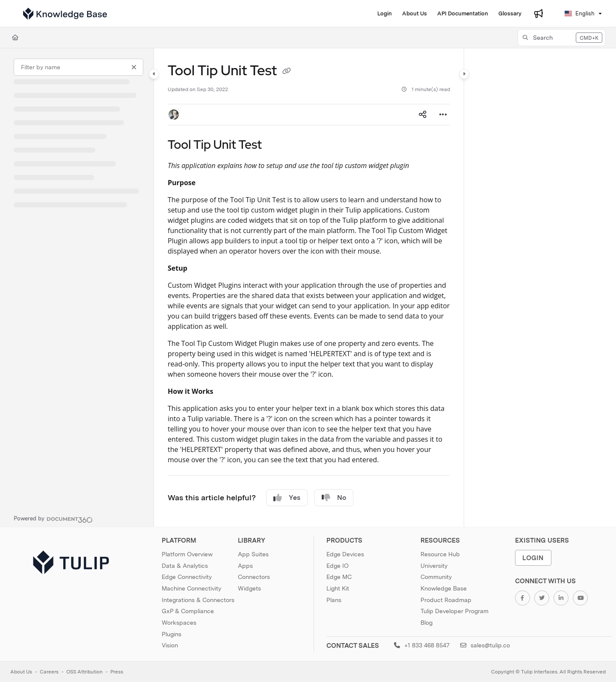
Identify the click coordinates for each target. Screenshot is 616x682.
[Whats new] (539, 14)
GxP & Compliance (188, 611)
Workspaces (179, 623)
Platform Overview (187, 554)
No (334, 498)
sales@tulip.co (485, 645)
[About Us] (415, 14)
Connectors (254, 577)
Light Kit (338, 588)
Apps (245, 566)
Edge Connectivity (187, 577)
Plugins (172, 634)
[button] (562, 38)
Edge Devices (345, 554)
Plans (334, 600)
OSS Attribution (84, 672)
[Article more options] (443, 115)
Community (436, 577)
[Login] (385, 14)
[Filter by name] (78, 67)
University (434, 566)
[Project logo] (65, 14)
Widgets (249, 588)
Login (533, 558)
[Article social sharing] (423, 115)
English (580, 13)
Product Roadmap (446, 600)
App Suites (253, 554)
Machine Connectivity (191, 588)
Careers (49, 672)
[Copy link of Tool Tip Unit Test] (287, 72)
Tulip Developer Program (455, 611)
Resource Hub (440, 554)
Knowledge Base (444, 588)
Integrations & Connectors (198, 600)
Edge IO (338, 566)
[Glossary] (510, 14)
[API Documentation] (463, 14)
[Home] (15, 38)
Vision (170, 645)
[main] (309, 288)
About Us (21, 672)
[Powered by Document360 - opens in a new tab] (53, 519)
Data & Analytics (185, 566)
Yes (287, 498)
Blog (426, 623)
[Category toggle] (154, 74)
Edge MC (339, 577)
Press (117, 672)
